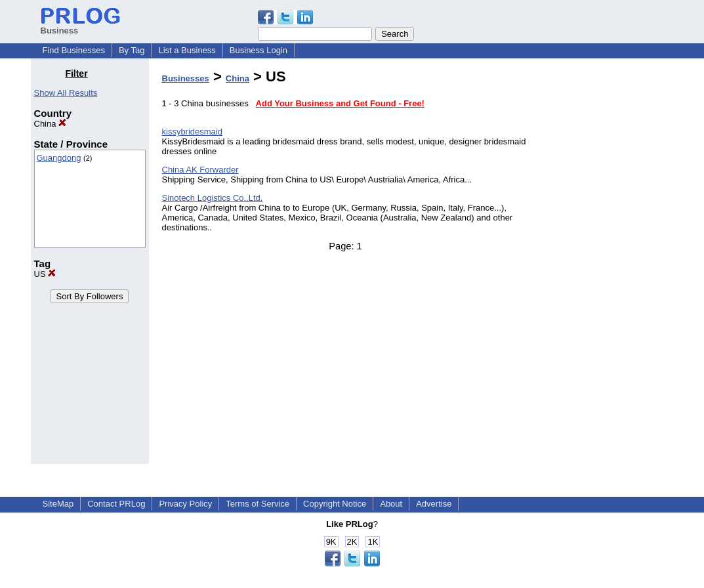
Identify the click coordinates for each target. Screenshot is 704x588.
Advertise (434, 504)
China (51, 124)
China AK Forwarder (200, 170)
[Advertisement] (606, 265)
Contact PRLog (116, 504)
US (45, 274)
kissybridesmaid (192, 132)
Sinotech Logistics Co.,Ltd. (213, 198)
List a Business (187, 50)
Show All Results (66, 93)
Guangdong (59, 158)
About (391, 504)
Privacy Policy (185, 504)
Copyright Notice (335, 504)
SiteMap (58, 504)
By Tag (132, 50)
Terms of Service (258, 504)
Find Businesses (74, 50)
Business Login (259, 50)
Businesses (186, 78)
